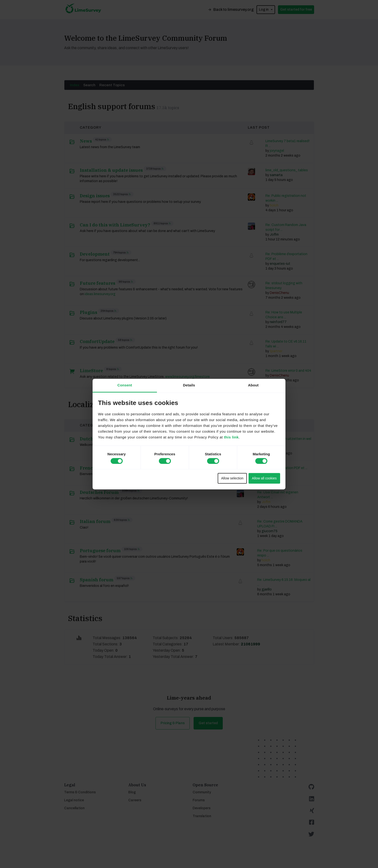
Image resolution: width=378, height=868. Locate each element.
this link (231, 437)
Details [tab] (189, 385)
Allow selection (232, 478)
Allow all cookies (264, 478)
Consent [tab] (125, 385)
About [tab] (253, 385)
